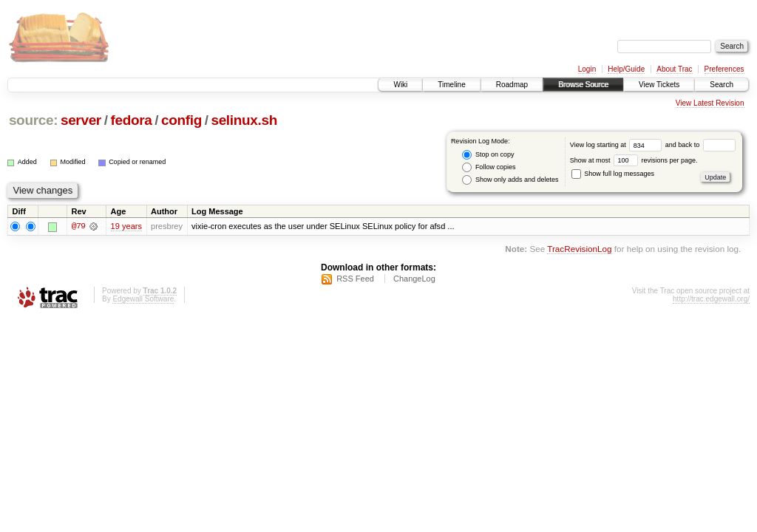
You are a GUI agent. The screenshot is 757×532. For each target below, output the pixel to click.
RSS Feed (355, 279)
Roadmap (512, 85)
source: (33, 120)
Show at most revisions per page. (634, 160)
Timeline (451, 85)
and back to (700, 145)
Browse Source (583, 85)
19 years (126, 226)
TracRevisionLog (579, 249)
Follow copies (489, 167)
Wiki (400, 85)
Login (587, 69)
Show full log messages (613, 174)
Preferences (724, 69)
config (181, 120)
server (81, 120)
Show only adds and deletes (510, 180)
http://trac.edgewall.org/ (711, 299)
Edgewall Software (143, 299)
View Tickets (659, 85)
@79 (78, 226)
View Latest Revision (710, 103)
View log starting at (618, 145)
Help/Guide (626, 69)
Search (722, 85)
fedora (131, 120)
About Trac (674, 69)
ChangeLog (414, 279)
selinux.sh (244, 120)
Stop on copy (488, 155)
